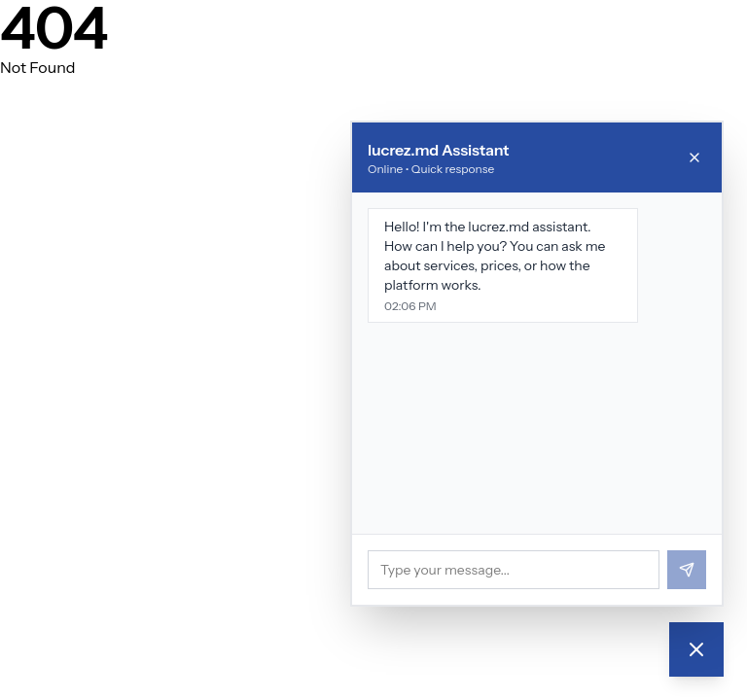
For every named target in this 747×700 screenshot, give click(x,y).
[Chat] (696, 649)
